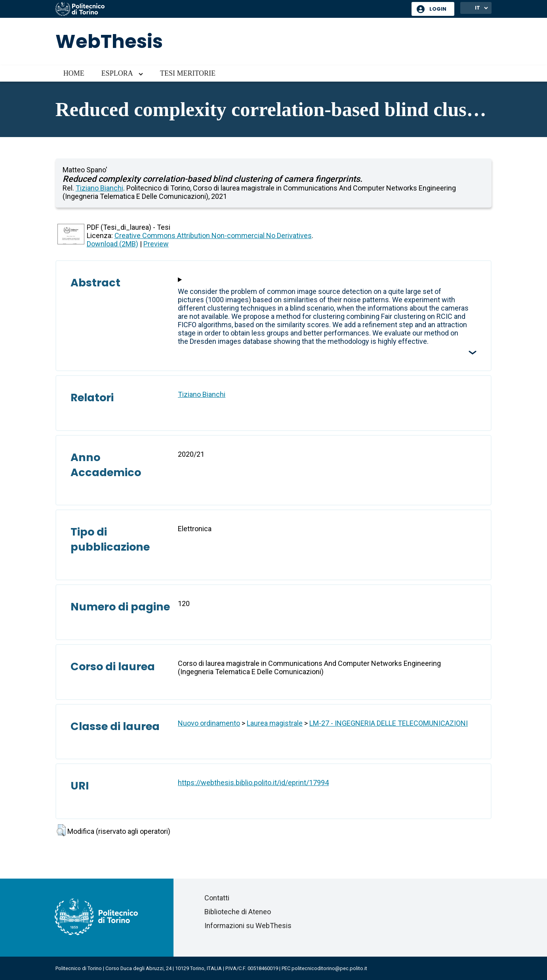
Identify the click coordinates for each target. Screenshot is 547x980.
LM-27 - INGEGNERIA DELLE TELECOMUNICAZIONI (389, 723)
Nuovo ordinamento (209, 723)
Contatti (217, 898)
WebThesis (109, 41)
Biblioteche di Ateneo (238, 912)
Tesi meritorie (188, 73)
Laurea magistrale (275, 723)
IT (477, 8)
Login (438, 9)
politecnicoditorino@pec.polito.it (329, 968)
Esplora (117, 73)
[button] (61, 830)
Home (74, 73)
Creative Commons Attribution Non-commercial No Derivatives (213, 235)
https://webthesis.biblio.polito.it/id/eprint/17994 (253, 783)
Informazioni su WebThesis (248, 926)
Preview (156, 244)
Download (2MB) (112, 244)
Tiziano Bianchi (99, 188)
